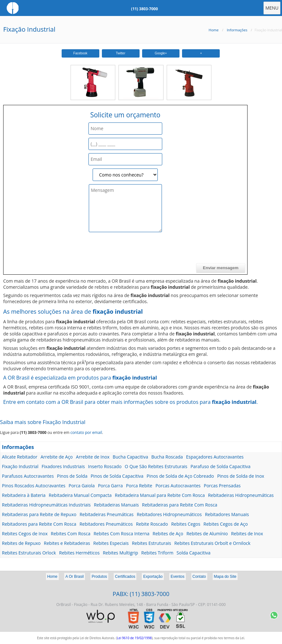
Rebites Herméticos (79, 553)
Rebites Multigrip (120, 553)
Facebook (80, 53)
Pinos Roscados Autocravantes (34, 486)
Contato (199, 577)
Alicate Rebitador (20, 457)
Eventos (177, 577)
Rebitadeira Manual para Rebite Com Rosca (160, 495)
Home (213, 30)
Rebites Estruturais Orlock (29, 553)
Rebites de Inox (247, 534)
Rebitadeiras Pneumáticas (107, 514)
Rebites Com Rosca (71, 534)
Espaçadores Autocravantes (215, 457)
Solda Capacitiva (194, 553)
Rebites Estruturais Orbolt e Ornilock (212, 543)
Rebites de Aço (168, 534)
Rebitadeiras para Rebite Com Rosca (180, 505)
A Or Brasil (75, 577)
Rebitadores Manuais (227, 514)
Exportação (153, 577)
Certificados (125, 577)
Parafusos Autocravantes (28, 476)
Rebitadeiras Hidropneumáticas (241, 495)
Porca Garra (111, 486)
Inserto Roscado (105, 466)
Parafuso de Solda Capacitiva (220, 466)
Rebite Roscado (152, 524)
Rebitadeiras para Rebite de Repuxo (39, 514)
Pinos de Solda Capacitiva (117, 476)
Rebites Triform (157, 553)
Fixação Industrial (29, 29)
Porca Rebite (139, 486)
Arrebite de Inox (93, 457)
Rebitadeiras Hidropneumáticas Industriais (46, 505)
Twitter (121, 53)
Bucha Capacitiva (130, 457)
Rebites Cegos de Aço (226, 524)
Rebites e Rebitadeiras (67, 543)
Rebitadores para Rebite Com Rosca (39, 524)
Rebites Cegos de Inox (25, 534)
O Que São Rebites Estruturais (156, 466)
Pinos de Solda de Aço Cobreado (180, 476)
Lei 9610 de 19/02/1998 (134, 638)
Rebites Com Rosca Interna (122, 534)
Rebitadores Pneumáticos (106, 524)
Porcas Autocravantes (178, 486)
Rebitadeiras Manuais (116, 505)
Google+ (161, 53)
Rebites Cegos (186, 524)
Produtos (99, 577)
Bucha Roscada (167, 457)
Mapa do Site (225, 577)
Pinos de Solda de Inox (241, 476)
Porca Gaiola (82, 486)
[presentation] (54, 251)
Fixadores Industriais (63, 466)
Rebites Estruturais (152, 543)
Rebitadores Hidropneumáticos (169, 514)
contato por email (86, 432)
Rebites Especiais (111, 543)
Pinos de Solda (72, 476)
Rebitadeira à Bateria (24, 495)
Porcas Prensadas (222, 486)
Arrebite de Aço (57, 457)
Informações (237, 30)
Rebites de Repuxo (21, 543)
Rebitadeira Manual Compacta (80, 495)
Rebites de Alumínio (207, 534)
